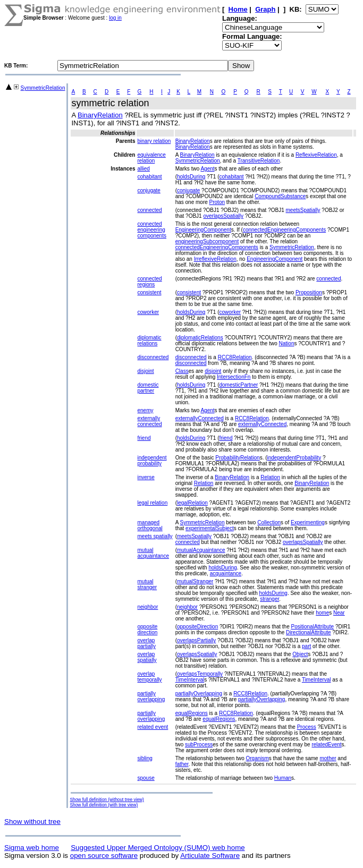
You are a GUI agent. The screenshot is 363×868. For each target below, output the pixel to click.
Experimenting (308, 522)
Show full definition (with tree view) (104, 805)
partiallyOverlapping (199, 693)
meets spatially (155, 536)
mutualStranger (195, 581)
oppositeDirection (197, 627)
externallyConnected (200, 418)
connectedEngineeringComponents (284, 230)
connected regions (149, 282)
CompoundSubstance (280, 196)
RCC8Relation (235, 357)
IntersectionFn (234, 377)
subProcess (199, 744)
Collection (269, 522)
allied (143, 169)
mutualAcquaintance (201, 550)
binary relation (154, 141)
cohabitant (149, 177)
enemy (145, 410)
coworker (148, 312)
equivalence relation (151, 158)
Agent (207, 169)
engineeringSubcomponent (207, 241)
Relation (270, 477)
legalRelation (192, 503)
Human (283, 778)
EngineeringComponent (203, 230)
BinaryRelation (100, 115)
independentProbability (294, 458)
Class (182, 371)
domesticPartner (238, 385)
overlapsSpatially (223, 216)
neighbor (147, 607)
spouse (146, 778)
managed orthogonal (150, 525)
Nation (287, 343)
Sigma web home (32, 848)
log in (115, 18)
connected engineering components (151, 230)
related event (153, 727)
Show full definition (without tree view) (107, 799)
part (306, 646)
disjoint (145, 371)
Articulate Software (210, 856)
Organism (257, 758)
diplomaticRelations (200, 338)
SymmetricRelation (43, 88)
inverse (146, 477)
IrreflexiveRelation (215, 259)
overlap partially (146, 643)
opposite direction (147, 629)
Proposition (309, 292)
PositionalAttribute (313, 627)
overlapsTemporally (200, 674)
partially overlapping (151, 696)
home (322, 613)
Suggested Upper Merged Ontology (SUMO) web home (158, 848)
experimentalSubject (210, 528)
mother (328, 758)
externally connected (149, 421)
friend (144, 438)
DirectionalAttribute (308, 632)
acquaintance (226, 573)
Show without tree (32, 822)
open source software (104, 856)
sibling (145, 758)
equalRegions (192, 713)
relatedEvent (326, 744)
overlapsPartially (196, 640)
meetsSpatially (303, 210)
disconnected (153, 357)
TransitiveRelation (259, 161)
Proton (217, 202)
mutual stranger (147, 584)
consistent (149, 292)
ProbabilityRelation (237, 458)
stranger (269, 599)
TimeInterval (190, 680)
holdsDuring (191, 177)
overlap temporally (149, 677)
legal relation (152, 503)
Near (339, 613)
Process (307, 727)
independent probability (152, 461)
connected (149, 210)
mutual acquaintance (153, 553)
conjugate (149, 190)
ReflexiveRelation (316, 155)
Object (300, 654)
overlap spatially (147, 657)
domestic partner (148, 388)
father (182, 764)
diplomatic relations (149, 341)
